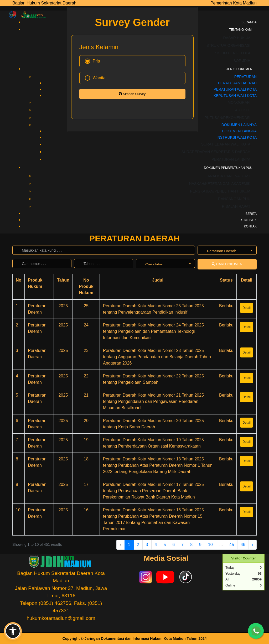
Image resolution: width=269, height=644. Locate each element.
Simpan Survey (132, 94)
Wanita (95, 78)
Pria (92, 61)
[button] (13, 631)
